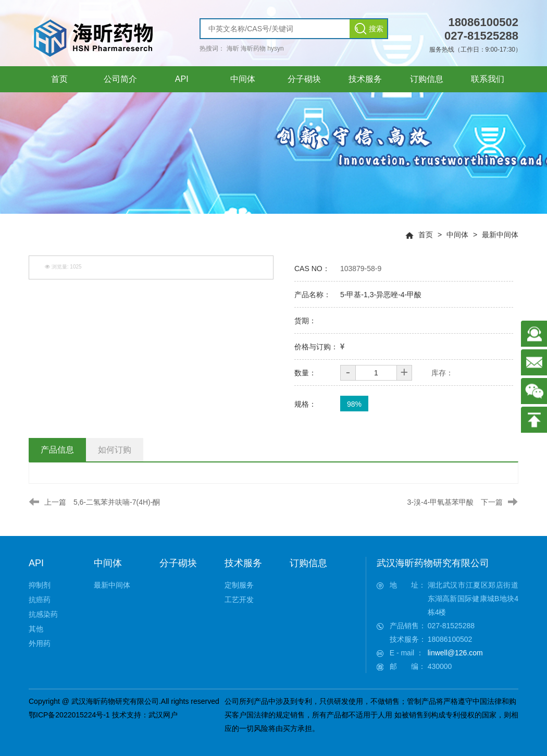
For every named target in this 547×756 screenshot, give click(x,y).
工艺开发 (239, 600)
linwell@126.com (455, 653)
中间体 (457, 235)
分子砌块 (178, 563)
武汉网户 (163, 715)
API (36, 563)
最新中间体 (500, 235)
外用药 (40, 643)
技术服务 (243, 563)
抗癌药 (40, 600)
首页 (426, 235)
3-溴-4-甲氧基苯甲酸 (441, 502)
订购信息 (308, 563)
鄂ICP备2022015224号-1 (69, 715)
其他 (36, 629)
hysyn (275, 48)
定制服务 (239, 585)
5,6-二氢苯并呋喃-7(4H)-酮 (117, 502)
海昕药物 (253, 48)
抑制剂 (40, 585)
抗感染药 (43, 614)
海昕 (233, 48)
